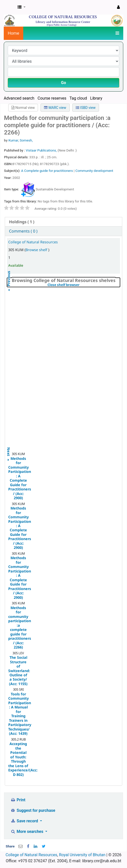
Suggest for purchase (33, 810)
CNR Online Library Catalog (9, 7)
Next (9, 449)
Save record (25, 821)
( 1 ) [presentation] (22, 222)
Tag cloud (78, 98)
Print (18, 800)
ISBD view (86, 108)
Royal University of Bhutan (82, 855)
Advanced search (19, 98)
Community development (94, 171)
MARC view (55, 108)
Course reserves (52, 98)
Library (96, 98)
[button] (21, 7)
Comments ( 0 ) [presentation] (23, 231)
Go (63, 83)
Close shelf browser (81, 285)
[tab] (63, 222)
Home (13, 33)
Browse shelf (37, 250)
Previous (9, 291)
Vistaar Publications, (42, 150)
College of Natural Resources (33, 242)
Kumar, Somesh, (21, 140)
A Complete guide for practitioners (47, 171)
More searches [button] (27, 831)
